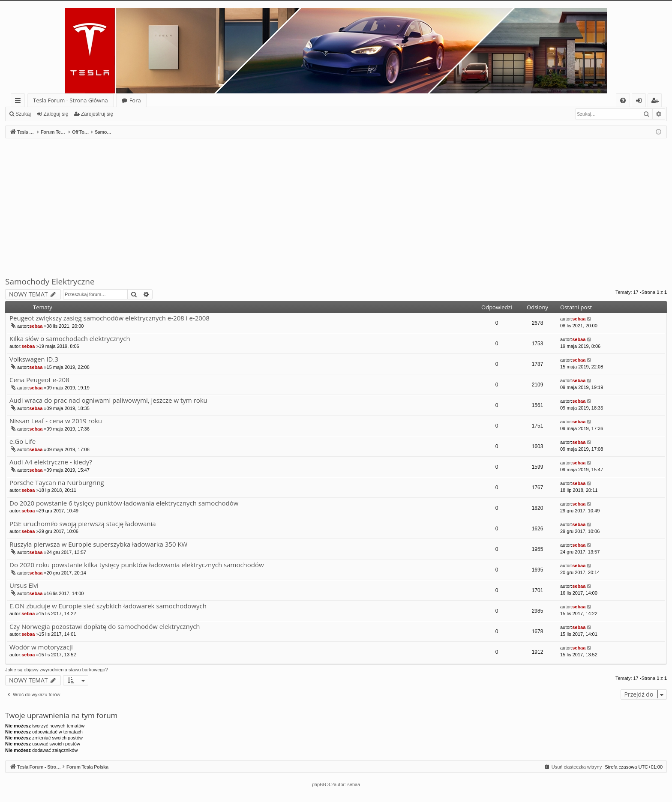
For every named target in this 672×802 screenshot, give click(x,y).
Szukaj (23, 114)
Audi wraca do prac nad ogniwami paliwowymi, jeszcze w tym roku (108, 400)
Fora (135, 100)
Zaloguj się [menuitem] (640, 102)
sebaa (36, 326)
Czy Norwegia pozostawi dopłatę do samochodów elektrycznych (105, 627)
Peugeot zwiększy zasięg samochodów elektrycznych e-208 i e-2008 (109, 318)
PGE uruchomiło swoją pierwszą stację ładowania (83, 524)
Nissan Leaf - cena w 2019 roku (56, 421)
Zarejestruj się (97, 114)
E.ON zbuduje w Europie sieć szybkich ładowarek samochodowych (108, 606)
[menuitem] (623, 100)
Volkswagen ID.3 (34, 359)
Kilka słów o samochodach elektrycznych (70, 339)
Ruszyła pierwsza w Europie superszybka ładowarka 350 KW (98, 544)
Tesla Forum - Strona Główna (70, 100)
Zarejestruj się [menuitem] (657, 102)
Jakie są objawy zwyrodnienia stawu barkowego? (57, 670)
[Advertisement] (336, 203)
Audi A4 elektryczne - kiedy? (51, 462)
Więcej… (19, 102)
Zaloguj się (56, 114)
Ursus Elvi (24, 585)
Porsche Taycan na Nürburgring (57, 483)
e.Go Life (22, 441)
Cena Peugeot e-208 (39, 380)
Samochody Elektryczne (50, 281)
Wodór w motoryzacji (41, 647)
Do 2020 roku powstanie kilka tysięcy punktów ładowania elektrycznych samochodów (137, 565)
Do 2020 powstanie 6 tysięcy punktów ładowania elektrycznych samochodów (124, 503)
